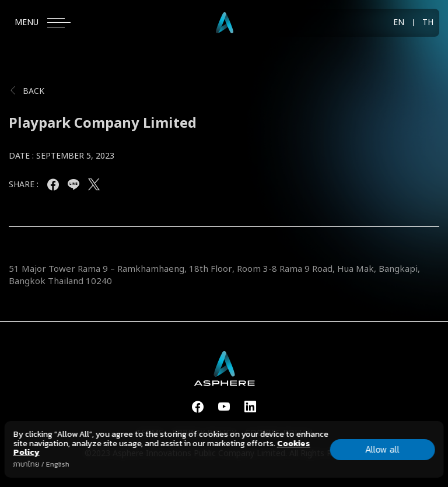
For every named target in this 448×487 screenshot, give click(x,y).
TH (428, 23)
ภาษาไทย (27, 464)
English (58, 464)
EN (399, 23)
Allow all (382, 449)
